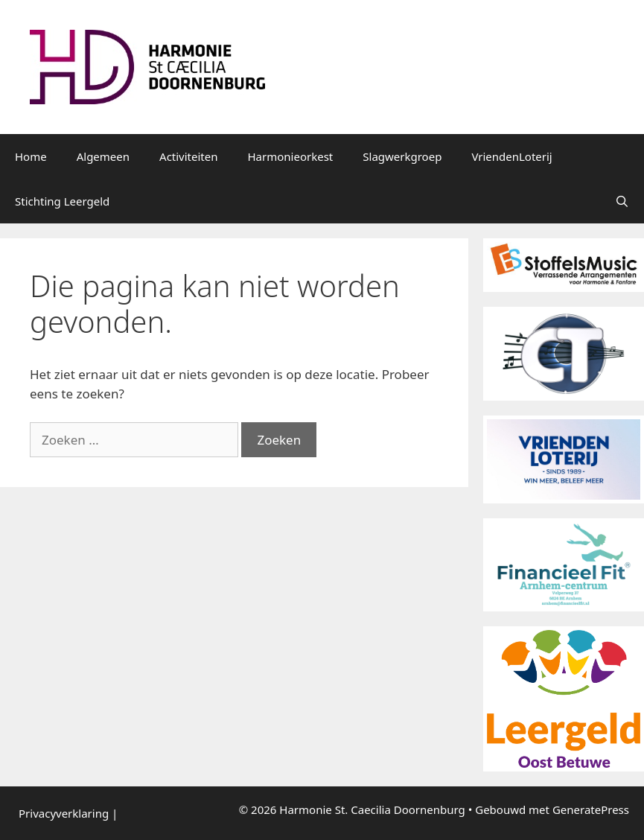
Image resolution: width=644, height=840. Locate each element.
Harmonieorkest (291, 156)
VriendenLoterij (511, 156)
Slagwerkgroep (402, 156)
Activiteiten (188, 156)
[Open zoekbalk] (622, 201)
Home (31, 156)
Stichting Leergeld (62, 201)
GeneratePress (591, 809)
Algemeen (103, 156)
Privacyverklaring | (68, 813)
